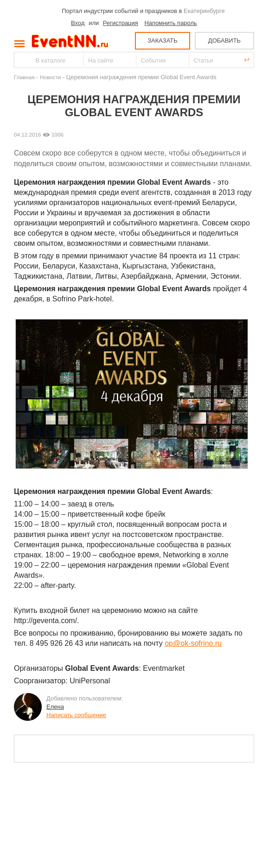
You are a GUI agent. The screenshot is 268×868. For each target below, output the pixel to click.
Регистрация (121, 23)
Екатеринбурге (204, 11)
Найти (22, 60)
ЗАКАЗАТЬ (163, 41)
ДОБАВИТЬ (224, 41)
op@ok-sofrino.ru (193, 643)
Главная (24, 77)
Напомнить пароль (170, 23)
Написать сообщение (76, 715)
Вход (78, 23)
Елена (55, 707)
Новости (50, 77)
